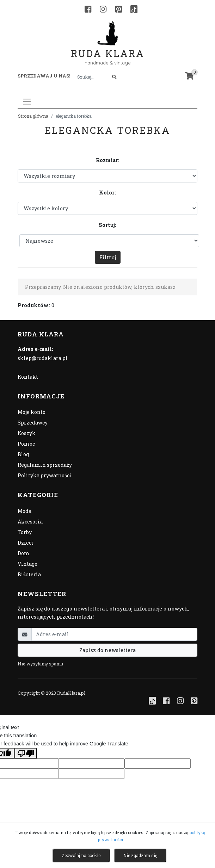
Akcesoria (30, 522)
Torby (25, 532)
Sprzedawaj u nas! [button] (44, 76)
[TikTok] (134, 9)
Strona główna (33, 116)
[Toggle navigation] (27, 102)
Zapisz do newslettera (107, 650)
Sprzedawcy (33, 423)
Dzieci (26, 543)
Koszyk (27, 433)
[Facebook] (88, 9)
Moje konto (32, 412)
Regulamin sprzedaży (45, 465)
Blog (23, 454)
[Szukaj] (114, 77)
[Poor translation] (26, 753)
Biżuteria (29, 574)
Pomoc (26, 444)
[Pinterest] (119, 9)
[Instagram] (103, 9)
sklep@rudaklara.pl (43, 358)
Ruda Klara (108, 48)
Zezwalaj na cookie (81, 855)
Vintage (27, 564)
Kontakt (28, 377)
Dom (24, 553)
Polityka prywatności (45, 475)
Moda (24, 511)
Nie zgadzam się (140, 855)
